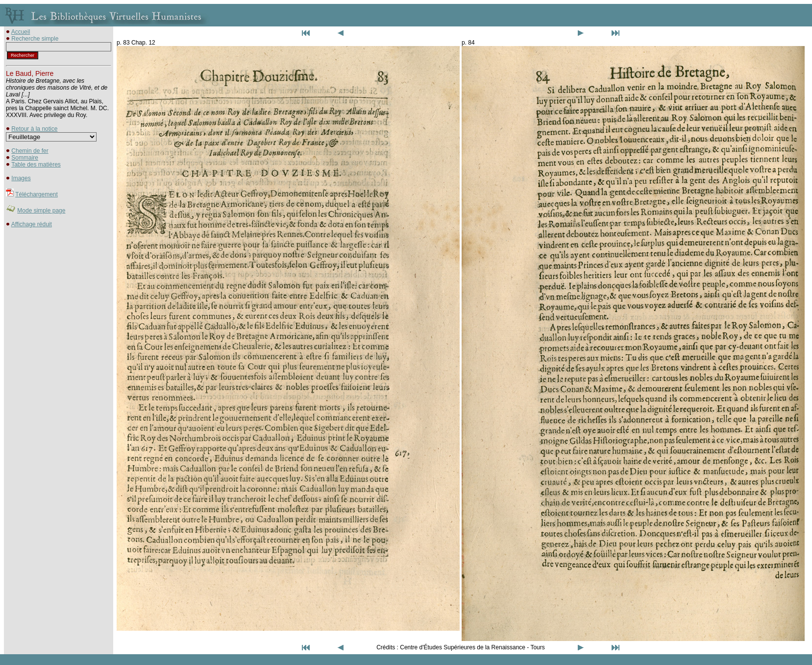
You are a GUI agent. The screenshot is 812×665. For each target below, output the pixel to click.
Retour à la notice (34, 129)
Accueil (21, 32)
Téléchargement (37, 194)
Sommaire (25, 158)
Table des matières (36, 165)
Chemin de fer (30, 151)
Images (21, 178)
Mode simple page (41, 211)
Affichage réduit (32, 224)
